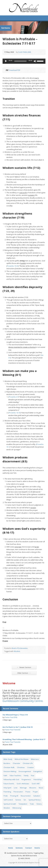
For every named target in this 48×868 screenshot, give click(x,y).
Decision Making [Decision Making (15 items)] (10, 771)
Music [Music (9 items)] (41, 788)
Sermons (19, 848)
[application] (24, 61)
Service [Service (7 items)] (18, 800)
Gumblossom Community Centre (23, 701)
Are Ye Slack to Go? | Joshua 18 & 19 (17, 727)
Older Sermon (24, 673)
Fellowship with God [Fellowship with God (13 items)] (11, 779)
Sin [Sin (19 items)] (25, 800)
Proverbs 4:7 (14, 397)
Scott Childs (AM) (25, 52)
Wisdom (17, 651)
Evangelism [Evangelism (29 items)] (38, 771)
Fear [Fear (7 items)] (33, 775)
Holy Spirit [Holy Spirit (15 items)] (7, 788)
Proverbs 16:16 (15, 413)
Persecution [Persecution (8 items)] (18, 792)
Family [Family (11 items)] (26, 775)
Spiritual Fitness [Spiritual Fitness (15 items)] (35, 800)
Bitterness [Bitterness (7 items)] (35, 759)
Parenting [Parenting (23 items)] (7, 792)
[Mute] (35, 61)
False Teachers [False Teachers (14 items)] (15, 775)
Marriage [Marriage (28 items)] (23, 788)
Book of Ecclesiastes (20, 648)
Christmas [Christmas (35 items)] (21, 767)
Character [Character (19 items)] (17, 763)
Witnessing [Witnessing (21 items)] (17, 808)
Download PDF (7, 70)
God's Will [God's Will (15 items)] (36, 784)
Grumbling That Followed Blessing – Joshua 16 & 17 (24, 739)
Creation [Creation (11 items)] (31, 767)
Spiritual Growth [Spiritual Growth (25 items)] (10, 804)
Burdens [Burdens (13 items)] (7, 763)
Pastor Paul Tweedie (13, 730)
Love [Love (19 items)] (16, 788)
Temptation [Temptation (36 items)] (23, 804)
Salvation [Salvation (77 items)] (37, 796)
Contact (29, 848)
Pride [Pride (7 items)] (6, 796)
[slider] (20, 61)
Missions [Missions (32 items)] (33, 788)
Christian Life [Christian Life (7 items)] (28, 763)
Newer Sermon (24, 667)
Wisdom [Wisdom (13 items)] (7, 808)
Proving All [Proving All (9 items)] (14, 796)
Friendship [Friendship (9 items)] (38, 779)
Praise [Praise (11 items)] (28, 792)
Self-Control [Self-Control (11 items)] (8, 800)
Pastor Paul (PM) (11, 717)
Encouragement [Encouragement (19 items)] (25, 771)
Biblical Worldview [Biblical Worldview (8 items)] (22, 759)
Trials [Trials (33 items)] (32, 804)
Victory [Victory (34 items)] (39, 804)
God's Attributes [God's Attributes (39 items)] (23, 784)
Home (11, 848)
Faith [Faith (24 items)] (5, 775)
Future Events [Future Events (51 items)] (9, 784)
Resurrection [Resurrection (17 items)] (26, 796)
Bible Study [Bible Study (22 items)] (8, 759)
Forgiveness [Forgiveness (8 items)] (26, 779)
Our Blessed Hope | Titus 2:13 (15, 715)
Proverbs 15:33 (13, 266)
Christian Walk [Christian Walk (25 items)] (9, 767)
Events (37, 848)
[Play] (6, 61)
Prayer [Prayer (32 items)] (35, 792)
